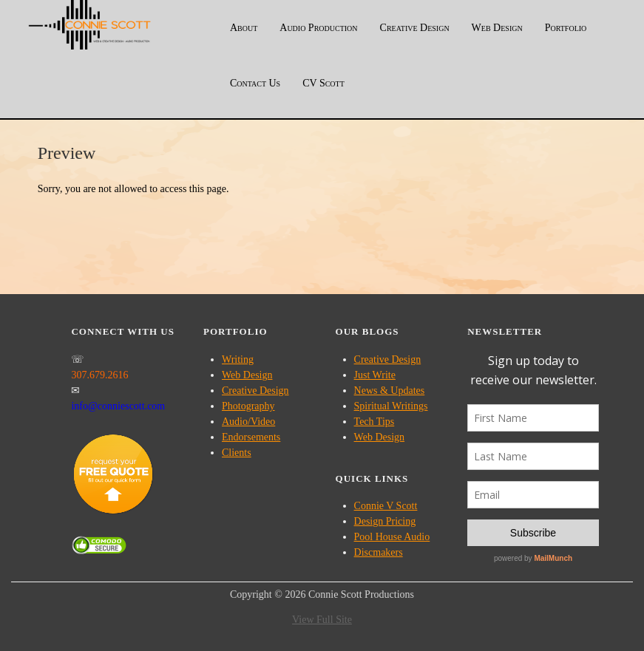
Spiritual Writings (391, 406)
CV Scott (323, 83)
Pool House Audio (392, 537)
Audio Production (318, 28)
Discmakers (379, 552)
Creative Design (415, 28)
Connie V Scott (386, 506)
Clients (237, 453)
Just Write (375, 375)
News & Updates (390, 391)
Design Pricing (385, 521)
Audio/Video (248, 422)
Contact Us (255, 83)
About (244, 28)
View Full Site (322, 620)
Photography (248, 406)
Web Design (497, 28)
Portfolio (566, 28)
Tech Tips (374, 422)
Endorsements (251, 437)
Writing (238, 359)
